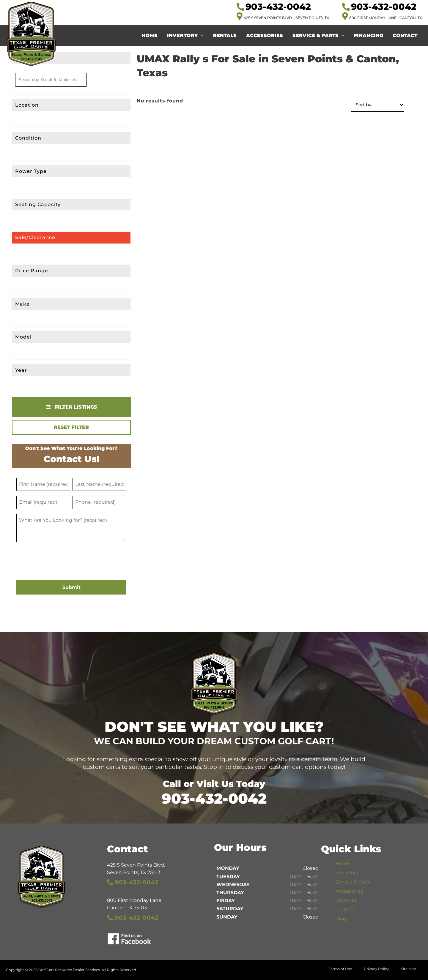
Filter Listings (71, 407)
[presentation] (62, 562)
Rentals (225, 35)
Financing (369, 35)
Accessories (265, 35)
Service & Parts (316, 35)
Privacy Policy (376, 969)
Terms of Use (340, 969)
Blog (341, 919)
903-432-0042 (214, 799)
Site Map (409, 969)
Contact (405, 35)
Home (150, 35)
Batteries (346, 900)
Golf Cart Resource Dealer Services (69, 970)
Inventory (182, 35)
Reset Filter (71, 427)
